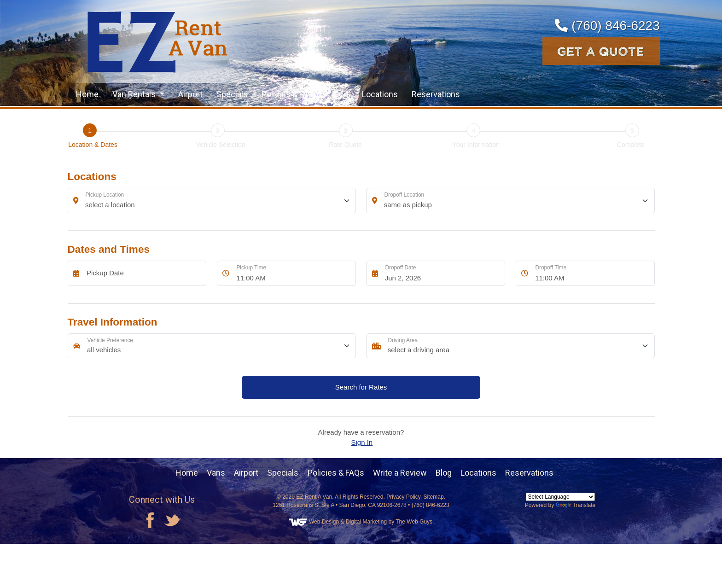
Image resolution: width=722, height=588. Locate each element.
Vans (216, 473)
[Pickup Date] (144, 273)
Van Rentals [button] (135, 94)
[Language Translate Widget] (560, 497)
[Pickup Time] (294, 273)
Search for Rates (361, 387)
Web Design (324, 522)
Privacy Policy (403, 497)
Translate (576, 505)
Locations (380, 94)
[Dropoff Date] (443, 273)
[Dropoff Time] (592, 273)
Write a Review (400, 473)
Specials (232, 94)
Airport (190, 94)
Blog (340, 94)
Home (87, 94)
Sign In (362, 442)
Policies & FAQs (290, 94)
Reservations (436, 94)
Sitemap (434, 497)
